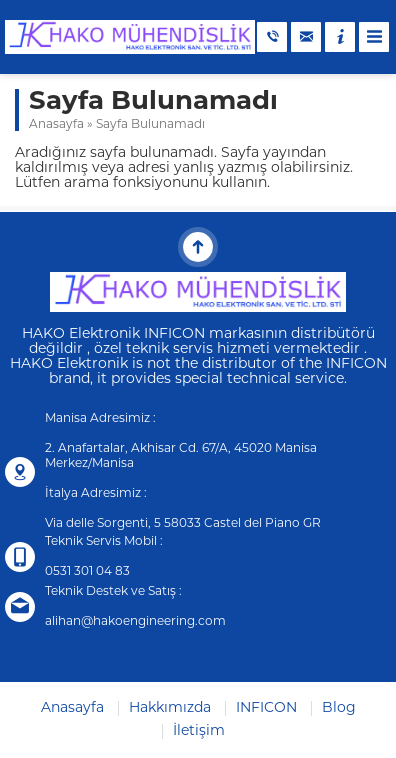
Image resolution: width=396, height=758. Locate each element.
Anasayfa (56, 125)
